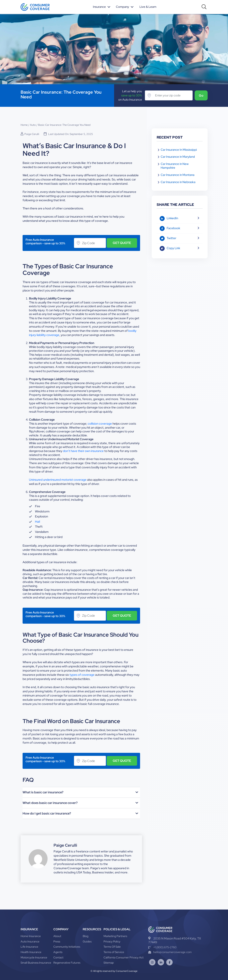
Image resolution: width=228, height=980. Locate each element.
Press (57, 941)
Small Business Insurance (36, 962)
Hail (37, 521)
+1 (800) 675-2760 (162, 947)
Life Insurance (29, 947)
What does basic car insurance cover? (50, 803)
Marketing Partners (115, 936)
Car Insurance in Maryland (178, 157)
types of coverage (82, 675)
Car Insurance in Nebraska (178, 182)
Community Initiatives (67, 947)
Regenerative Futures (67, 962)
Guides (87, 941)
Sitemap (109, 962)
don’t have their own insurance (83, 451)
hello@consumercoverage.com (170, 952)
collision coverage (100, 423)
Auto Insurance (30, 941)
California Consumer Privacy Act (123, 957)
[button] (81, 792)
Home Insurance (31, 936)
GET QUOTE (122, 243)
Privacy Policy (112, 941)
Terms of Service (114, 952)
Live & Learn (148, 7)
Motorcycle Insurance (34, 957)
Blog (86, 936)
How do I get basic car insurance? (47, 813)
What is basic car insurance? (43, 792)
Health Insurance (31, 952)
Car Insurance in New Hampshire (175, 166)
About (57, 936)
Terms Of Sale (112, 947)
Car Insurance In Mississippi (179, 150)
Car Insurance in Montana (178, 175)
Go (201, 96)
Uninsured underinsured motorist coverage (58, 480)
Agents (58, 952)
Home (24, 125)
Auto (33, 125)
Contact (58, 957)
